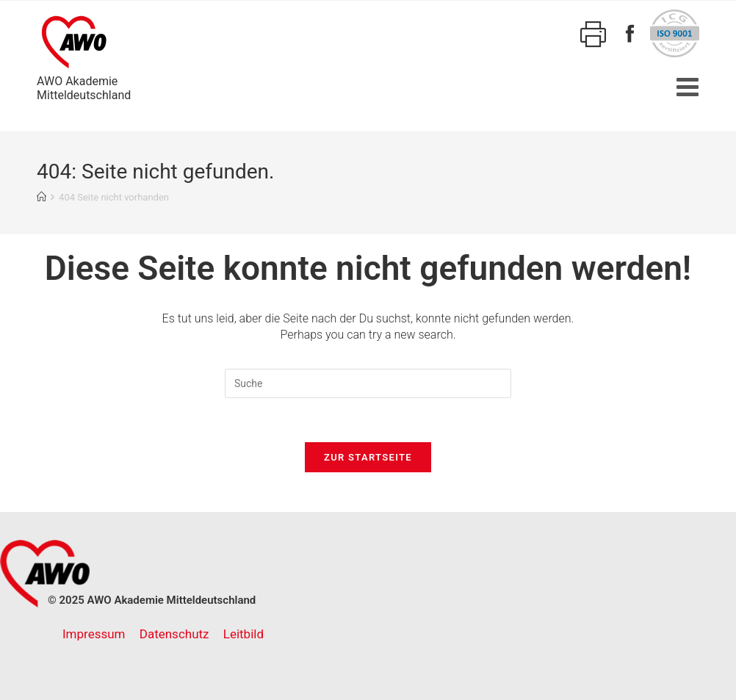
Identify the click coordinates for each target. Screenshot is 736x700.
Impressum (94, 634)
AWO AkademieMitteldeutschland (84, 56)
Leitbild (243, 634)
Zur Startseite (368, 457)
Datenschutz (174, 634)
